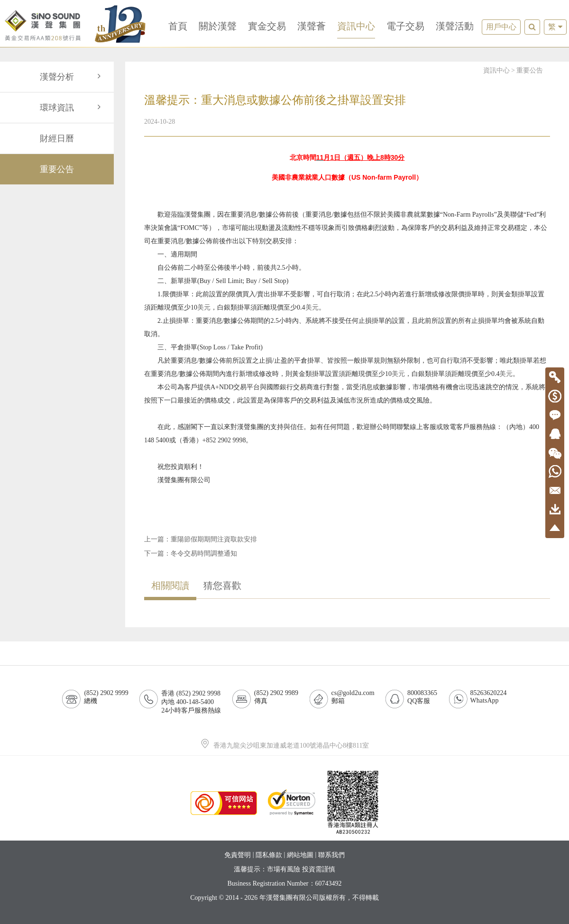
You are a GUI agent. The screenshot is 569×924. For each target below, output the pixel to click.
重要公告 (57, 169)
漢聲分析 (72, 77)
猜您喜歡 (222, 586)
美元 (204, 307)
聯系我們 (331, 855)
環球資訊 (72, 108)
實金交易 (267, 26)
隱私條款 (269, 855)
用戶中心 (501, 27)
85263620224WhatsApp (489, 697)
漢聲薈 (312, 26)
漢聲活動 (455, 26)
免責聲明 (238, 855)
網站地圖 (300, 855)
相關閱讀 (170, 586)
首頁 (178, 26)
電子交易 (405, 26)
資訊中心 (356, 26)
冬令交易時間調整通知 (204, 553)
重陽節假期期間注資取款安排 (214, 539)
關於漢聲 (218, 26)
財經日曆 (57, 138)
